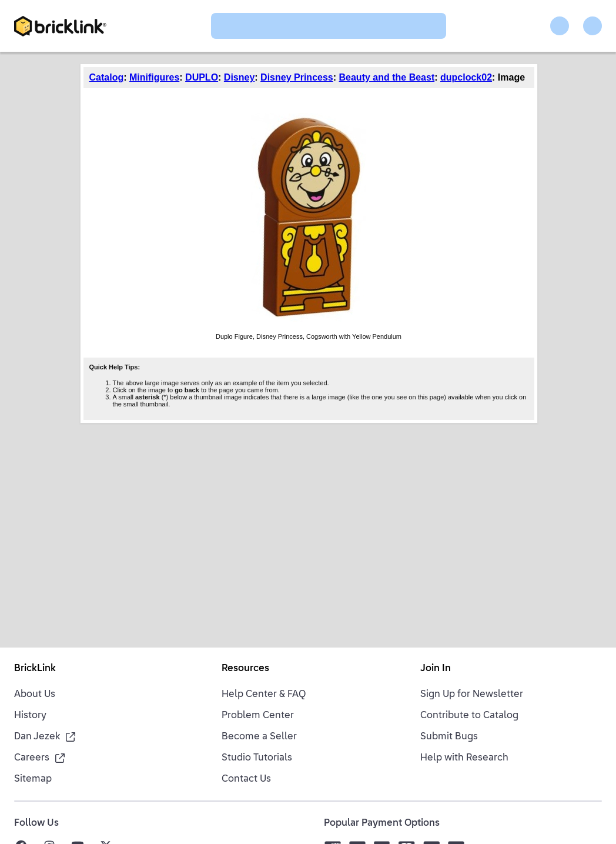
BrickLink (35, 669)
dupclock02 (466, 77)
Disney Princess (297, 77)
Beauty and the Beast (387, 77)
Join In (436, 669)
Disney (239, 77)
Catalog (107, 77)
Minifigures (154, 77)
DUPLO (202, 77)
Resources (245, 669)
